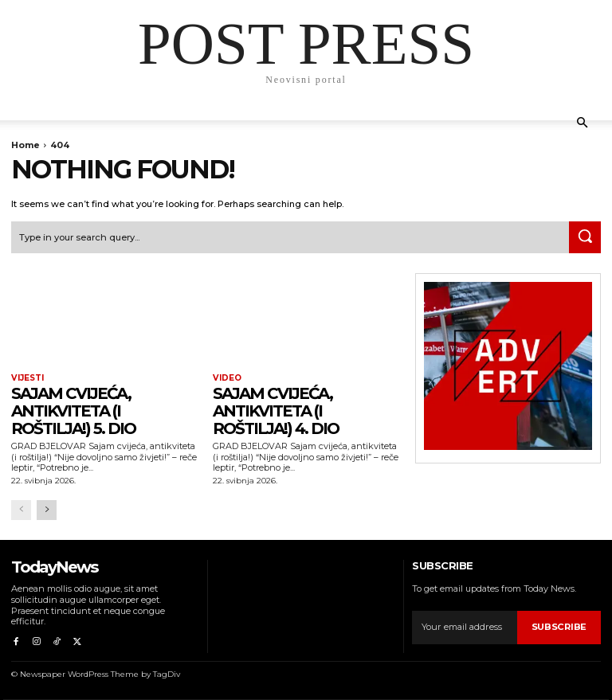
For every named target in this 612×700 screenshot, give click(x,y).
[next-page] (47, 510)
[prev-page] (21, 510)
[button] (582, 123)
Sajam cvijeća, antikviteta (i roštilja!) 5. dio (73, 411)
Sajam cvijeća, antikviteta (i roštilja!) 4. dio (276, 411)
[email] (465, 628)
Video (227, 378)
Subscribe (559, 627)
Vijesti (27, 378)
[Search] (585, 237)
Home (25, 145)
